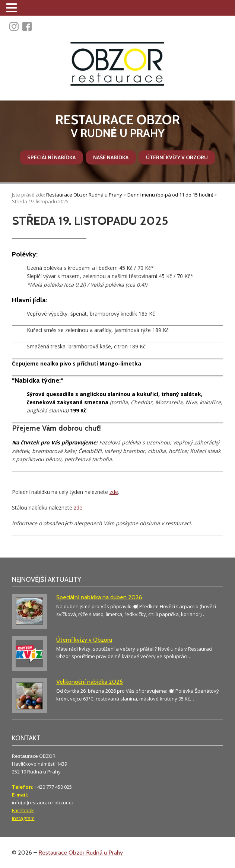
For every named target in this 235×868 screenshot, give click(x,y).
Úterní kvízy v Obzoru (177, 157)
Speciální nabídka (51, 157)
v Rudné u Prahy (117, 126)
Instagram (23, 818)
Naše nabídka (111, 157)
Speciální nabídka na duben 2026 (99, 597)
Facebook (23, 810)
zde (114, 492)
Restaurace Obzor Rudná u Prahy (81, 853)
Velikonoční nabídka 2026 (90, 682)
